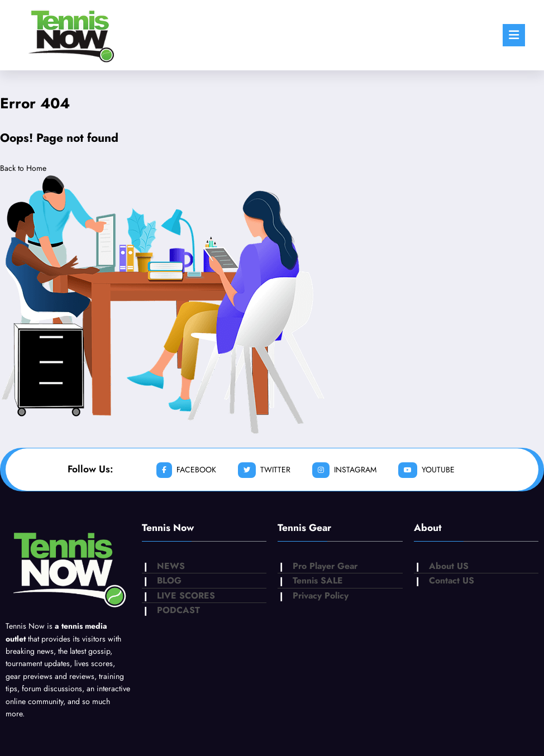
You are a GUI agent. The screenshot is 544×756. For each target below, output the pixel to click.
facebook (186, 470)
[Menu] (514, 35)
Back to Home (23, 168)
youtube (426, 470)
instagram (344, 470)
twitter (264, 470)
